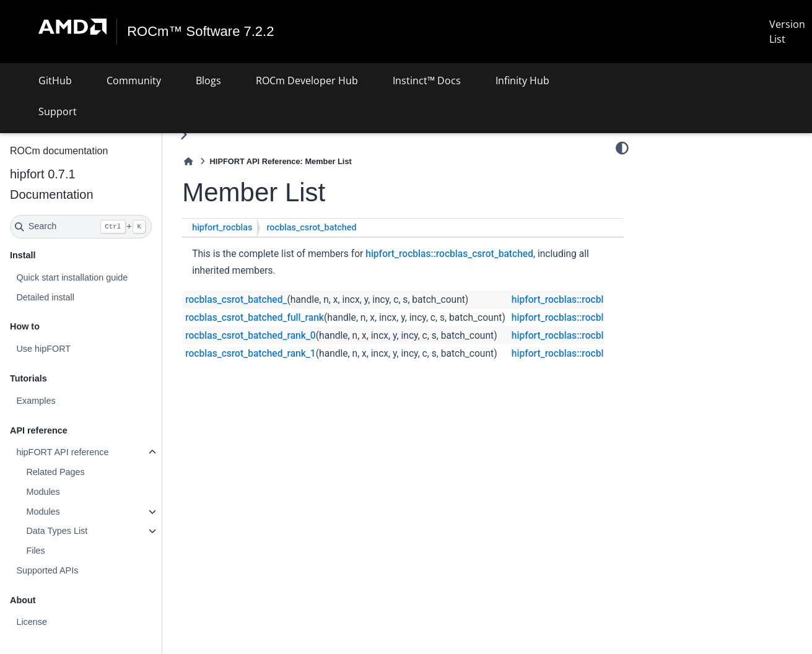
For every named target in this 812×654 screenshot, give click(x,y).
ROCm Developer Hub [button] (307, 81)
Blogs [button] (208, 81)
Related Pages (55, 472)
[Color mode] (622, 148)
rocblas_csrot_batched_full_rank (255, 318)
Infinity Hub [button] (522, 81)
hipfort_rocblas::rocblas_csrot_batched (449, 254)
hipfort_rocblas (222, 228)
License (32, 622)
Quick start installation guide (72, 277)
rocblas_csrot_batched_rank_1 (251, 354)
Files (35, 551)
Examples (36, 401)
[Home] (188, 161)
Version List (787, 32)
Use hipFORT (43, 349)
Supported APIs (47, 570)
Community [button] (134, 81)
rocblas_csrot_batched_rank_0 (251, 336)
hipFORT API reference (62, 452)
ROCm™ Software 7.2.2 (200, 32)
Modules (43, 492)
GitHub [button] (55, 81)
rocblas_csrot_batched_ (236, 300)
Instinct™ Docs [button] (427, 81)
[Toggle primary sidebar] (184, 135)
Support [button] (58, 111)
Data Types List (57, 531)
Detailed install (45, 297)
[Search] (81, 227)
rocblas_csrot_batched (311, 228)
